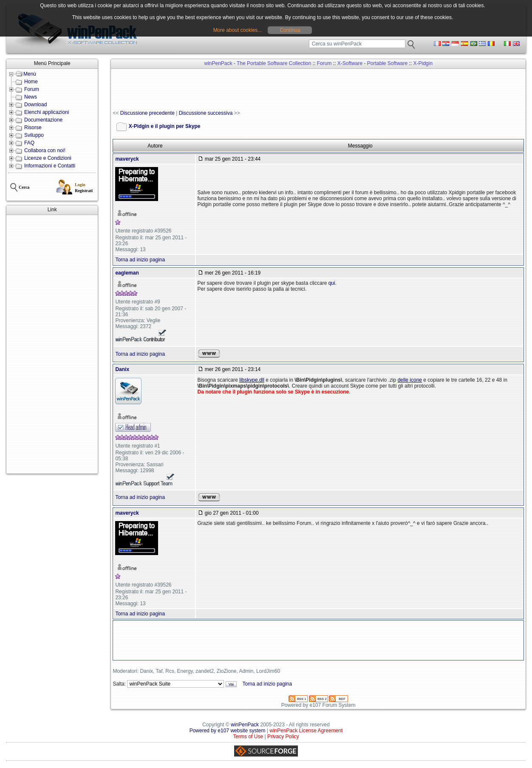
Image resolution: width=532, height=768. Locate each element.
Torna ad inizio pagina (140, 260)
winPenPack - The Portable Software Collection (258, 63)
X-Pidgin (423, 63)
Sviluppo (34, 135)
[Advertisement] (52, 344)
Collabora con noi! (45, 150)
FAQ (29, 143)
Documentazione (43, 120)
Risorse (33, 128)
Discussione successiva (206, 113)
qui (332, 283)
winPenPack (245, 725)
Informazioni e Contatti (50, 166)
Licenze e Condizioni (48, 158)
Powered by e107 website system (228, 731)
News (31, 97)
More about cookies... (238, 30)
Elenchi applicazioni (47, 112)
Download (35, 105)
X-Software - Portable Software (372, 63)
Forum (32, 89)
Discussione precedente (147, 113)
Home (31, 82)
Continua (290, 30)
